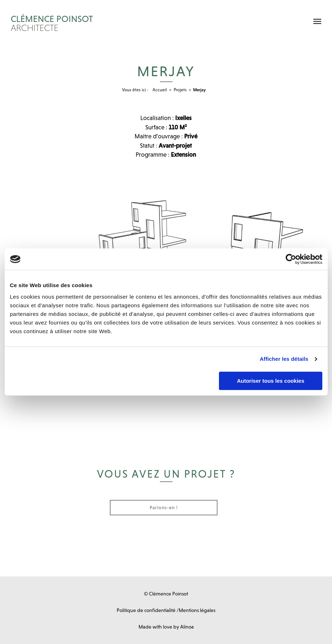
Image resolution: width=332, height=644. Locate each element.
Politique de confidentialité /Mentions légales (166, 610)
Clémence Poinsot (130, 23)
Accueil (160, 90)
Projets (180, 90)
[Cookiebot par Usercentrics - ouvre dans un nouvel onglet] (291, 259)
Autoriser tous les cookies (271, 381)
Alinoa (187, 627)
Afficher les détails (284, 359)
